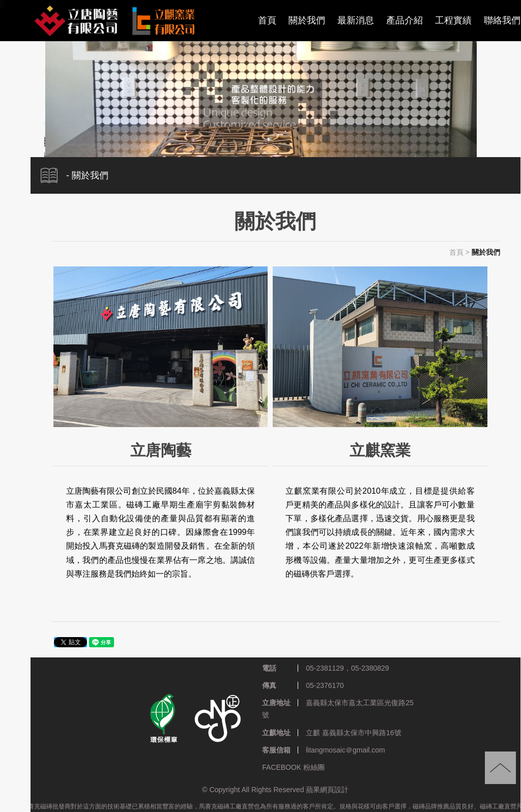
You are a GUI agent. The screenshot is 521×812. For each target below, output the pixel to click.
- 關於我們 (87, 175)
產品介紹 (404, 20)
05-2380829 (370, 668)
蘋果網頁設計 (327, 790)
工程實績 (453, 20)
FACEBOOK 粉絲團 (293, 767)
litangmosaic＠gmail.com (345, 750)
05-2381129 (325, 668)
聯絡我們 (502, 20)
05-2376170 (325, 686)
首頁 (267, 20)
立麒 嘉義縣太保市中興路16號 (353, 733)
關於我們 (307, 20)
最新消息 (356, 20)
